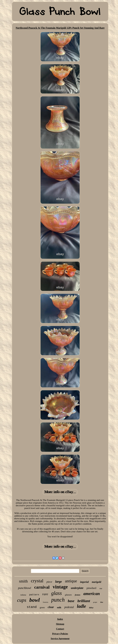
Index (60, 619)
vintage (60, 587)
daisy (91, 608)
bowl (35, 600)
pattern (34, 595)
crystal (37, 581)
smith (23, 581)
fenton (78, 595)
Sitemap (60, 624)
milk (59, 608)
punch (58, 600)
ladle (81, 606)
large (59, 582)
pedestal (69, 607)
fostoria (46, 602)
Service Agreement (60, 639)
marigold (97, 582)
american (92, 594)
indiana (23, 595)
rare (45, 594)
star (101, 588)
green (42, 608)
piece (49, 582)
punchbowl (24, 588)
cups (22, 600)
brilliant (84, 601)
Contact (60, 629)
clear (51, 607)
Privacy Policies (60, 634)
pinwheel (91, 588)
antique (71, 581)
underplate (77, 588)
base (71, 601)
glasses (68, 595)
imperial (84, 582)
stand (32, 607)
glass (56, 593)
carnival (42, 587)
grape (95, 602)
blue (102, 602)
